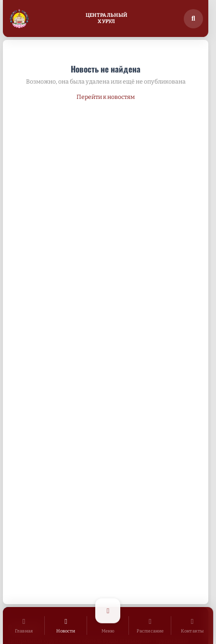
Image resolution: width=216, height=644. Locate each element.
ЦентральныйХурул (107, 18)
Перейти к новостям (106, 97)
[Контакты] (192, 626)
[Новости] (66, 626)
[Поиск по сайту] (193, 19)
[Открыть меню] (108, 626)
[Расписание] (150, 626)
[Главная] (24, 626)
